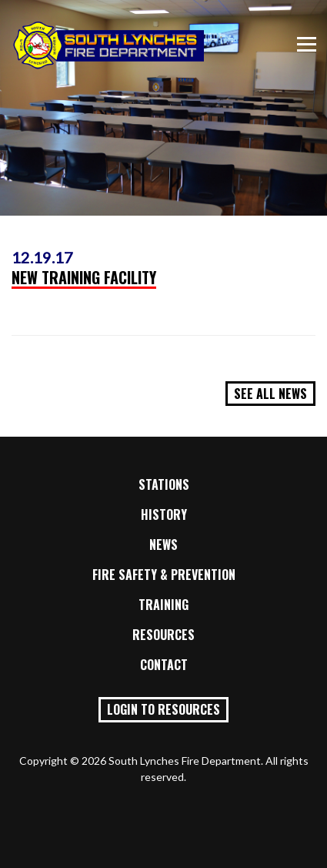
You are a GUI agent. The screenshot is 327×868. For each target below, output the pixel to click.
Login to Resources (163, 709)
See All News (270, 394)
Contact (164, 665)
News (163, 545)
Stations (164, 484)
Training (163, 605)
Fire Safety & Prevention (164, 575)
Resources (163, 635)
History (164, 514)
